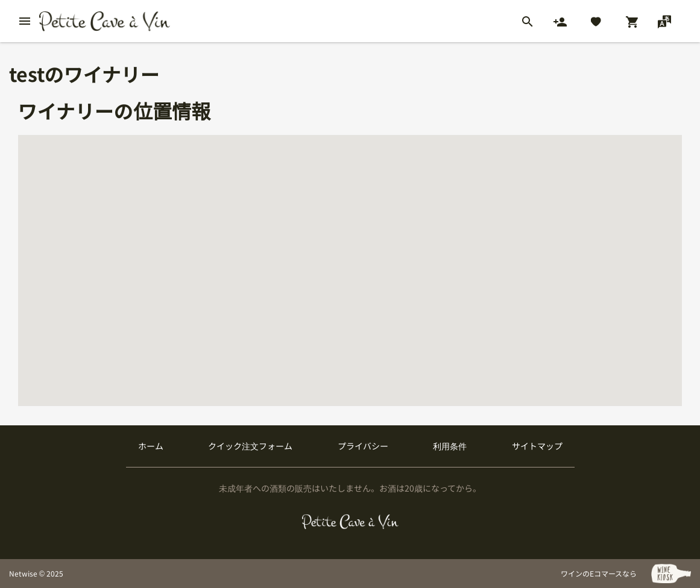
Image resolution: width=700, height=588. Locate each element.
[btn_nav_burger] (25, 21)
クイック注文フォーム (250, 446)
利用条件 (450, 446)
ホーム (151, 446)
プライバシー (363, 446)
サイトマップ (537, 446)
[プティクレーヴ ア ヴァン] (350, 522)
